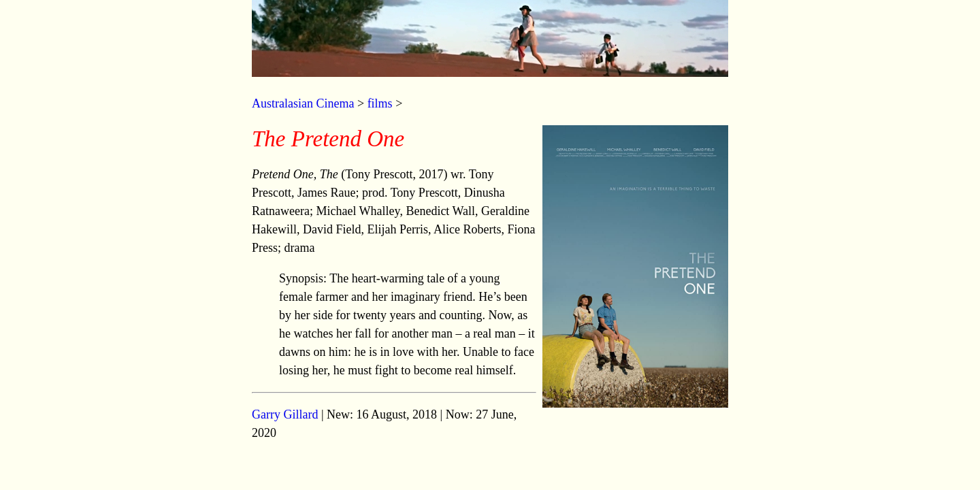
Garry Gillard (285, 414)
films (380, 103)
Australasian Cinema (303, 103)
